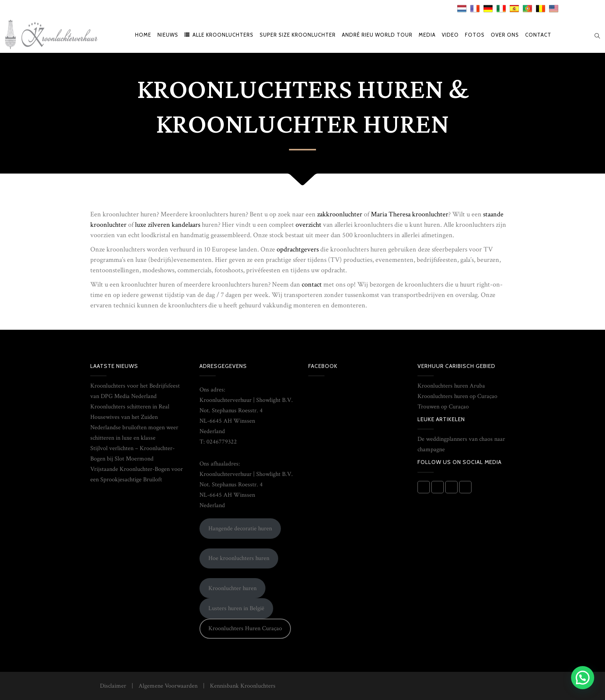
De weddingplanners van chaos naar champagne (461, 444)
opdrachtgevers (298, 249)
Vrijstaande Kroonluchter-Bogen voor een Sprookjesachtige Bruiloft (137, 474)
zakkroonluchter (340, 214)
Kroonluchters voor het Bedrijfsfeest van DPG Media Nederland (135, 391)
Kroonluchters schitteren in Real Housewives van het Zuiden (130, 412)
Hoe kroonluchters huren (239, 558)
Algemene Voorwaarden (168, 686)
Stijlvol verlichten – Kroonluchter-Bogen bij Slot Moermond (133, 454)
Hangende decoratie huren (240, 529)
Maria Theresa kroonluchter (410, 214)
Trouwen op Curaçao (443, 407)
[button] (583, 678)
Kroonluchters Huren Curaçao (245, 628)
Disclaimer (113, 686)
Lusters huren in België (236, 608)
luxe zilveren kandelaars (168, 225)
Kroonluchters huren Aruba (451, 386)
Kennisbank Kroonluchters (243, 686)
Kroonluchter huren (232, 588)
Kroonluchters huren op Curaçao (457, 396)
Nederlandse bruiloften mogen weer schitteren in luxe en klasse (134, 433)
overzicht (308, 225)
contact (312, 284)
